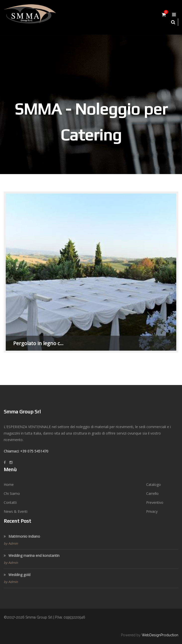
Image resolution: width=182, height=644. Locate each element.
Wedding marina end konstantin (32, 555)
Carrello (152, 493)
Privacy (152, 511)
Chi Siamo (12, 493)
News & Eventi (16, 511)
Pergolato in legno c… (38, 343)
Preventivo (155, 502)
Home (9, 484)
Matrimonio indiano (22, 536)
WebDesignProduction (160, 635)
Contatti (10, 502)
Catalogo (153, 484)
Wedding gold (17, 575)
